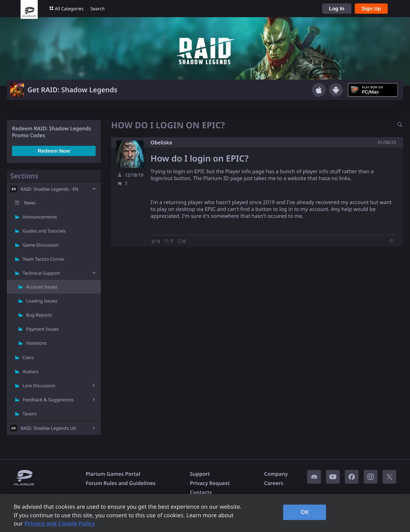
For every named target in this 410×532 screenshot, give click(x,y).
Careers (274, 483)
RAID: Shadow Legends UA (48, 428)
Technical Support (41, 273)
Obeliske (161, 143)
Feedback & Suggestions (48, 400)
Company (276, 474)
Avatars (31, 371)
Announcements (40, 217)
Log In (337, 8)
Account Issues (42, 287)
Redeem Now (54, 151)
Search (98, 9)
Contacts (201, 493)
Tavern (30, 414)
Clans (28, 357)
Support (200, 474)
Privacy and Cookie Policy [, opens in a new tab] (60, 523)
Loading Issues (42, 301)
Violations (36, 343)
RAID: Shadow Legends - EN (50, 189)
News (30, 203)
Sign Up (371, 8)
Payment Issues (43, 329)
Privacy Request (210, 483)
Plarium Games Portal (113, 474)
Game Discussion (41, 245)
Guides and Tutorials (44, 231)
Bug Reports (39, 315)
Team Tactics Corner (44, 259)
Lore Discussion (39, 386)
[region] (205, 513)
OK (305, 512)
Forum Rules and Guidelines (121, 483)
